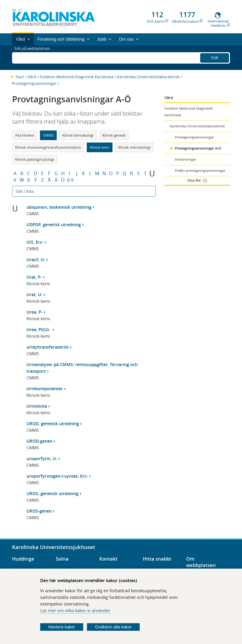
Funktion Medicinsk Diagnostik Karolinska (77, 77)
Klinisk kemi (100, 147)
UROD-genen (39, 441)
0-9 (70, 180)
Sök (215, 57)
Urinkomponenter (45, 389)
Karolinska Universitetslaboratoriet (148, 77)
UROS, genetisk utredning (52, 493)
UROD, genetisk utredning (53, 424)
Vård (32, 77)
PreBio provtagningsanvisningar (200, 171)
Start (20, 77)
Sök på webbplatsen (34, 57)
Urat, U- (34, 294)
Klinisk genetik (114, 135)
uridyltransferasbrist (48, 347)
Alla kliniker (25, 135)
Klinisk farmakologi (78, 135)
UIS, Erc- (35, 242)
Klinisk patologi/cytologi (35, 159)
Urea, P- (35, 312)
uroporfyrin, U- (42, 458)
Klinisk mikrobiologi (134, 147)
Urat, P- (34, 277)
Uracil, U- (36, 259)
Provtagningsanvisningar (34, 83)
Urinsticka (37, 406)
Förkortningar (186, 159)
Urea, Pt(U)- (39, 329)
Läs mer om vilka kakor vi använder (75, 610)
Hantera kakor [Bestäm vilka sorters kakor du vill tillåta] (62, 627)
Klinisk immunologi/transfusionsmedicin (48, 147)
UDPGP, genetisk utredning (54, 225)
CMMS (48, 135)
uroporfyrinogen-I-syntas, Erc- (57, 476)
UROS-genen (39, 511)
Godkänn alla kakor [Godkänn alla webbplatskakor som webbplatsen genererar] (113, 627)
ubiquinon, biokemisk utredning (59, 207)
